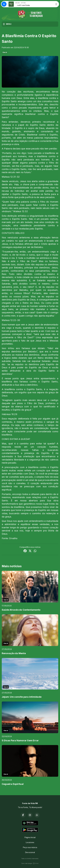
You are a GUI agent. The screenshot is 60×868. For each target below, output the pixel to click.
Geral (5, 52)
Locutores (30, 842)
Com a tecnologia (30, 863)
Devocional (30, 852)
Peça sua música (30, 847)
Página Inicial (30, 837)
